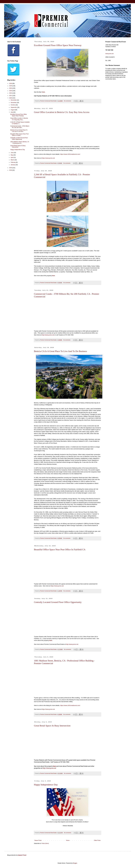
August (13, 110)
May (12, 155)
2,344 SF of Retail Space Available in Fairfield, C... (20, 123)
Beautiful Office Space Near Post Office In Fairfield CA (60, 549)
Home (68, 840)
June (12, 153)
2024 (11, 88)
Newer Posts (38, 840)
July (12, 112)
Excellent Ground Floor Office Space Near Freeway (58, 45)
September (14, 107)
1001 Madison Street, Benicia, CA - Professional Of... (20, 142)
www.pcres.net (109, 54)
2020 (11, 98)
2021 (11, 96)
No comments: (68, 101)
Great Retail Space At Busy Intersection (52, 726)
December (14, 100)
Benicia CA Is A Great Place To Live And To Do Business (60, 351)
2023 (11, 91)
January (13, 165)
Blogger (75, 863)
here (44, 92)
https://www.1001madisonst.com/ (70, 154)
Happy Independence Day (46, 785)
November (14, 103)
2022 (11, 93)
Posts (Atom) (45, 843)
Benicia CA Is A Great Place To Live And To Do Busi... (19, 131)
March (13, 160)
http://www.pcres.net (48, 335)
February (13, 162)
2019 (11, 168)
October (13, 105)
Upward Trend (22, 855)
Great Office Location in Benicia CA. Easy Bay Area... (19, 119)
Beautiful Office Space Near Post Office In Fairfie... (19, 135)
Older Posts (97, 840)
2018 (11, 170)
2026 (11, 83)
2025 (11, 86)
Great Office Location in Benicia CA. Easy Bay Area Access (62, 112)
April (12, 157)
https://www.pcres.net (48, 158)
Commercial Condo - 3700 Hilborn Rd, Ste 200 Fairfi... (20, 127)
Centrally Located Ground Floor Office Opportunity (58, 602)
